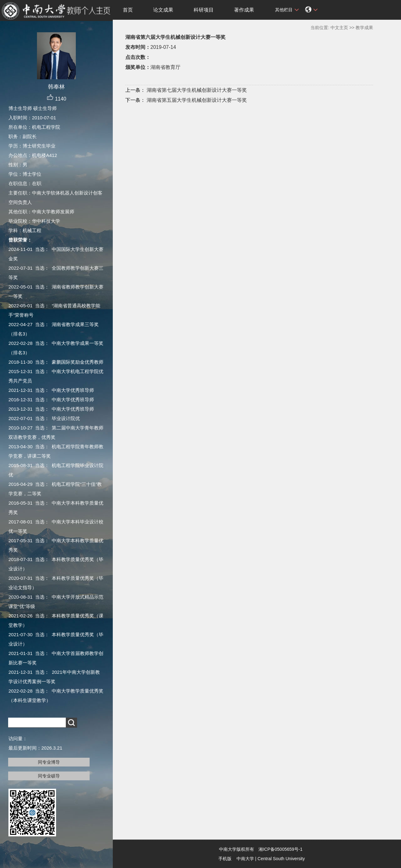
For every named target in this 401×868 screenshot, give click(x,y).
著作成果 (244, 10)
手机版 (225, 859)
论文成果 (163, 10)
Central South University (281, 859)
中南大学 (245, 859)
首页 (128, 10)
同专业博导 (49, 762)
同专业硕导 (49, 776)
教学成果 (364, 28)
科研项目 (204, 10)
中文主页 (339, 28)
